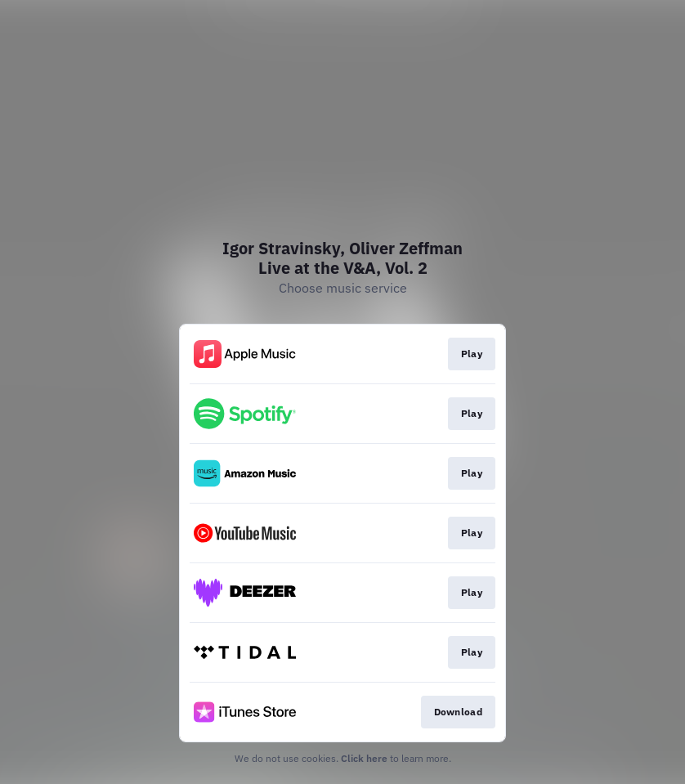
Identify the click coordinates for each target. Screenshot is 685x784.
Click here (364, 758)
